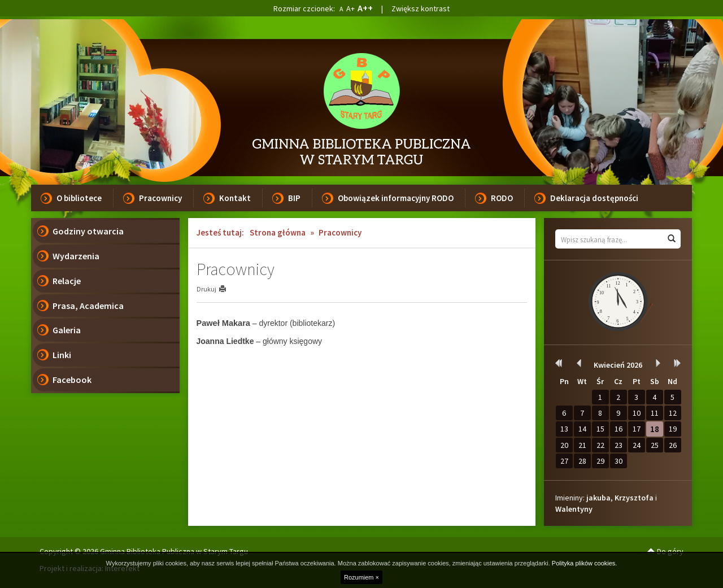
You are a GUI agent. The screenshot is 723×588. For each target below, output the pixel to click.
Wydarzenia (76, 256)
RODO (502, 198)
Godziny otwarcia (88, 231)
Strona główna (278, 232)
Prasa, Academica (88, 306)
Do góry (665, 551)
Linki (62, 355)
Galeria (67, 330)
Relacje (67, 281)
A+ (350, 8)
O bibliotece (79, 198)
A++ (365, 8)
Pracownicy (160, 198)
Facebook (72, 380)
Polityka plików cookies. (585, 563)
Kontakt (235, 198)
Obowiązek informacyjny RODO (396, 198)
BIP (294, 198)
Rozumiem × (361, 577)
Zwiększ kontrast (421, 8)
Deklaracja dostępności (594, 198)
